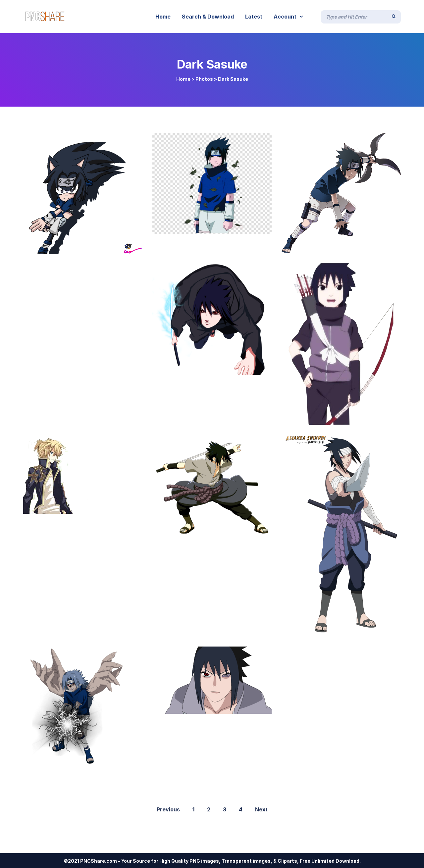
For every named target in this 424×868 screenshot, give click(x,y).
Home (183, 79)
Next (261, 809)
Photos (204, 79)
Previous (168, 809)
